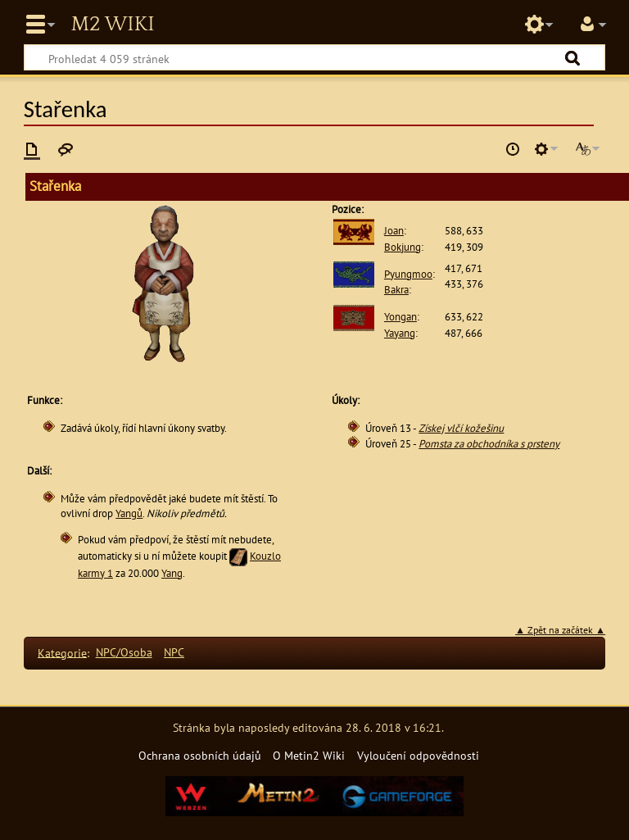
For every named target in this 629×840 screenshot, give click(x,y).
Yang (172, 573)
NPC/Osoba (124, 652)
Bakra (396, 290)
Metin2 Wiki (112, 25)
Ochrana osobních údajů (200, 755)
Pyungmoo (408, 274)
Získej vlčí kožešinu (461, 428)
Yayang (400, 333)
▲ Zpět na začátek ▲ (560, 630)
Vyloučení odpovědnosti (418, 755)
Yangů (129, 513)
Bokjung (403, 247)
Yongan (400, 317)
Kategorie (62, 652)
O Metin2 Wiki (309, 755)
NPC (174, 652)
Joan (394, 231)
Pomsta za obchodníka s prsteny (489, 444)
